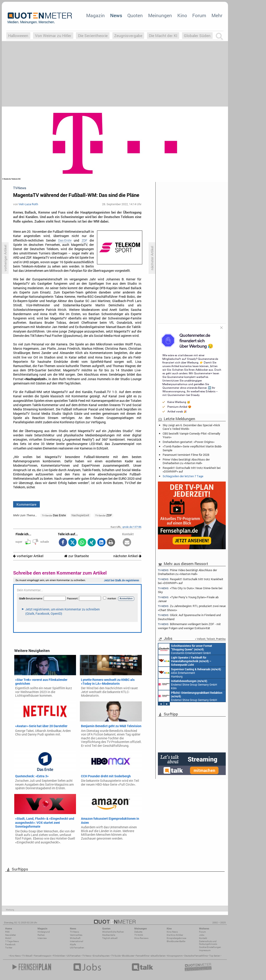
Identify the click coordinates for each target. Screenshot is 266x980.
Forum (199, 15)
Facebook (10, 944)
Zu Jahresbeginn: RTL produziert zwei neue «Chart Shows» (192, 608)
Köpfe (73, 944)
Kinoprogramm (175, 956)
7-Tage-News (12, 941)
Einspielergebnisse (176, 938)
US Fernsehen (74, 956)
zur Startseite (77, 556)
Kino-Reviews (141, 938)
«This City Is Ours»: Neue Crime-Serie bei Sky (190, 590)
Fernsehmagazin (43, 956)
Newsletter (11, 935)
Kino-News (172, 932)
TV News (87, 956)
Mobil (8, 938)
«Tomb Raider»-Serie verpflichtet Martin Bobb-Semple (192, 448)
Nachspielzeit (80, 515)
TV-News (74, 932)
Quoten (135, 15)
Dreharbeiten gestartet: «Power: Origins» (189, 442)
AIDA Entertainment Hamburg (190, 673)
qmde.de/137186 (132, 527)
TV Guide (116, 956)
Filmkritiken (59, 956)
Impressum (205, 950)
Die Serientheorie (93, 36)
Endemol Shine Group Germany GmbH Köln (188, 684)
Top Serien (215, 956)
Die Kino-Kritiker (175, 935)
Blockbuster (128, 956)
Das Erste (65, 240)
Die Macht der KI (163, 36)
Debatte (138, 932)
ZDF (84, 240)
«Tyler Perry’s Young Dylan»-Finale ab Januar (188, 599)
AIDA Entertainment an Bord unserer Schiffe (185, 661)
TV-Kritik (139, 935)
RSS (7, 932)
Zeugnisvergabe (128, 36)
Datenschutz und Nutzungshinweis (208, 943)
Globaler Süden (197, 36)
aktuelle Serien (158, 956)
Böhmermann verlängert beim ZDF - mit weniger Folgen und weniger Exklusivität (189, 626)
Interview (42, 938)
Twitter (9, 948)
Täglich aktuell (110, 938)
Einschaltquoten (101, 956)
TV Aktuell (27, 956)
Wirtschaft (75, 938)
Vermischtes (76, 935)
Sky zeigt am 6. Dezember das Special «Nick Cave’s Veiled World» (191, 427)
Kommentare (26, 504)
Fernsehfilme (142, 956)
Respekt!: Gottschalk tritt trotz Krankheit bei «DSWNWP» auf (192, 470)
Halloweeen (18, 36)
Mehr (217, 15)
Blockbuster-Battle (176, 941)
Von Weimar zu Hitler (53, 36)
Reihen (41, 935)
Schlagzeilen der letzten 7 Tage (183, 476)
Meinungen (160, 15)
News (116, 15)
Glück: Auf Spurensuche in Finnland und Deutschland (189, 617)
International (77, 941)
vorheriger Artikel (28, 556)
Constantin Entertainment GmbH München (185, 649)
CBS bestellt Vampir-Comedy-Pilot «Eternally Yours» (191, 435)
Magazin (95, 15)
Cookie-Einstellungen (210, 947)
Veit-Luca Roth (28, 204)
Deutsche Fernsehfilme (196, 956)
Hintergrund (44, 932)
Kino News (15, 956)
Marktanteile (109, 935)
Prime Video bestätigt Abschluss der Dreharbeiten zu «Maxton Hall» (186, 461)
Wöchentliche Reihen (113, 932)
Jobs (202, 935)
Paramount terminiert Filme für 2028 (186, 455)
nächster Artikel (127, 556)
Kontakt (203, 938)
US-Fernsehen (77, 948)
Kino (182, 15)
